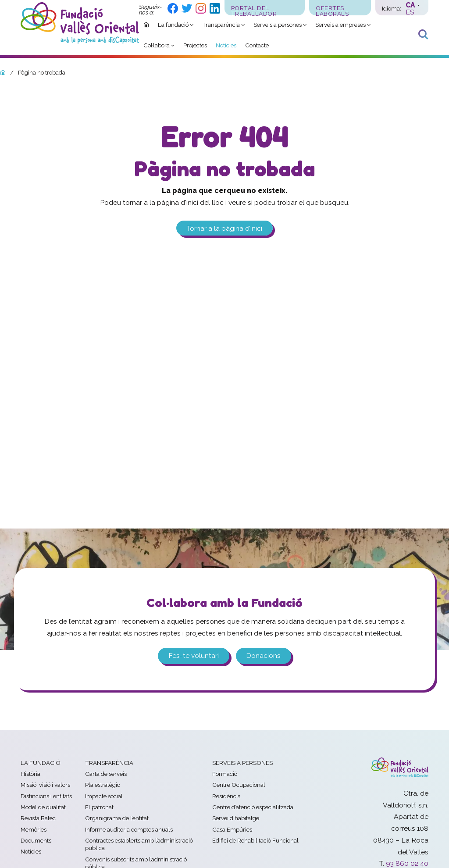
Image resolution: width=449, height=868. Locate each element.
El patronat (99, 807)
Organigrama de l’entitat (117, 818)
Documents (36, 840)
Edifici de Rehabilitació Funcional (255, 840)
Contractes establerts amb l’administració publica (139, 844)
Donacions (263, 655)
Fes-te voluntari (194, 655)
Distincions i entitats (46, 796)
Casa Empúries (232, 829)
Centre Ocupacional (239, 785)
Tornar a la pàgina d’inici (224, 228)
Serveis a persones (242, 763)
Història (30, 774)
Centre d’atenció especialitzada (253, 807)
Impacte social (104, 796)
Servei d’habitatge (236, 818)
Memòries (34, 829)
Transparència (109, 763)
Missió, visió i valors (45, 785)
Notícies (31, 851)
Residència (226, 796)
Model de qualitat (43, 807)
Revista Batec (38, 818)
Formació (225, 774)
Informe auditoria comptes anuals (129, 829)
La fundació (41, 763)
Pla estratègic (103, 785)
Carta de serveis (106, 774)
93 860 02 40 (407, 863)
